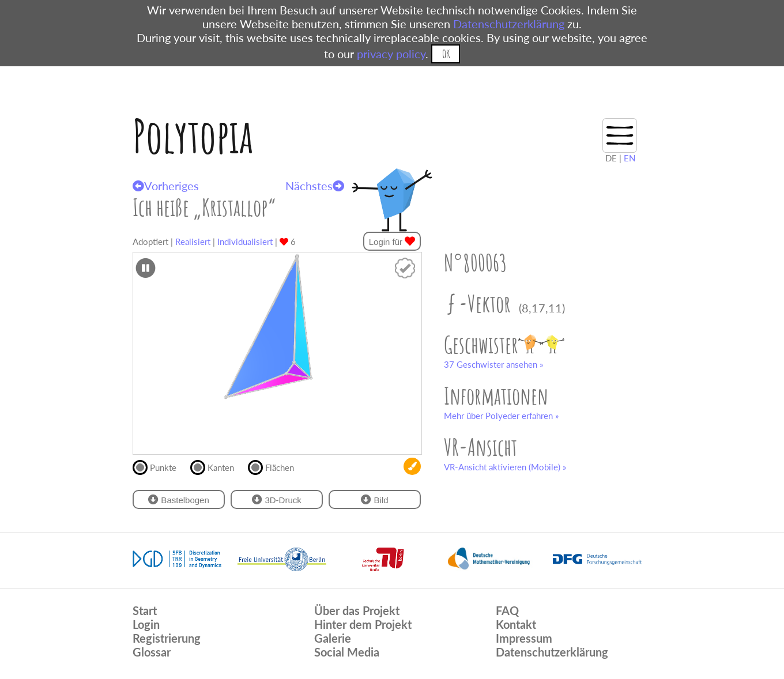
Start (145, 610)
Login (146, 624)
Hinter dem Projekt (363, 624)
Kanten (217, 466)
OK (446, 54)
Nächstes (315, 186)
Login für (392, 241)
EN (630, 158)
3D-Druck (277, 499)
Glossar (152, 652)
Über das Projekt (357, 610)
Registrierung (167, 638)
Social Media (347, 652)
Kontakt (516, 624)
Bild (374, 499)
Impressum (524, 638)
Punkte (159, 466)
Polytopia (193, 136)
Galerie (333, 638)
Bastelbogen (179, 499)
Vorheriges (166, 186)
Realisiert (193, 242)
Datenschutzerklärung (509, 24)
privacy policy (391, 54)
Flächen (276, 466)
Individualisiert (245, 242)
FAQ (507, 610)
